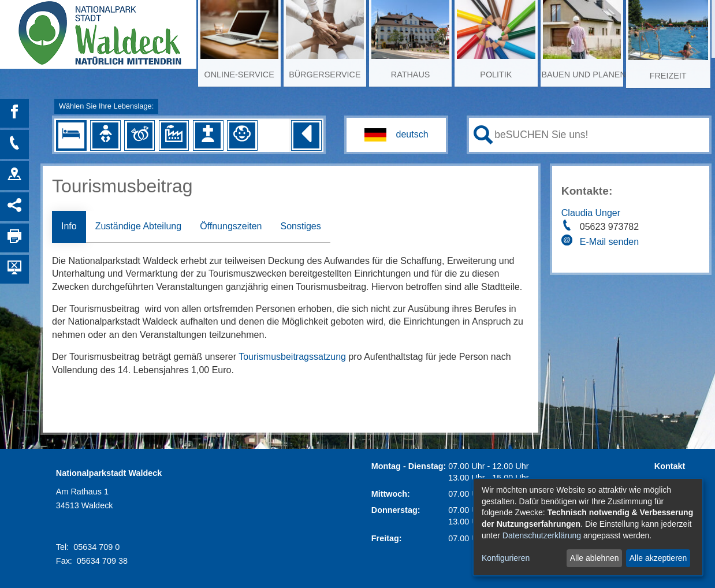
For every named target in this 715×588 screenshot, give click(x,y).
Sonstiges (300, 226)
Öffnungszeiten (231, 226)
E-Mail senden (609, 242)
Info (69, 226)
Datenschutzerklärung (542, 535)
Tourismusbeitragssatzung (292, 357)
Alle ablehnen (595, 558)
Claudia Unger (591, 213)
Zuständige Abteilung (138, 226)
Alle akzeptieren (658, 558)
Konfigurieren (506, 558)
